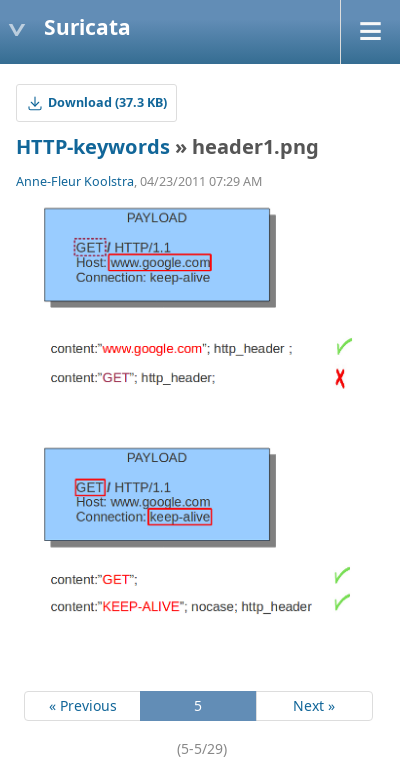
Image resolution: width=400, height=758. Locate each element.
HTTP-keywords (93, 146)
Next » (314, 705)
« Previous (83, 705)
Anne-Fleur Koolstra (75, 181)
